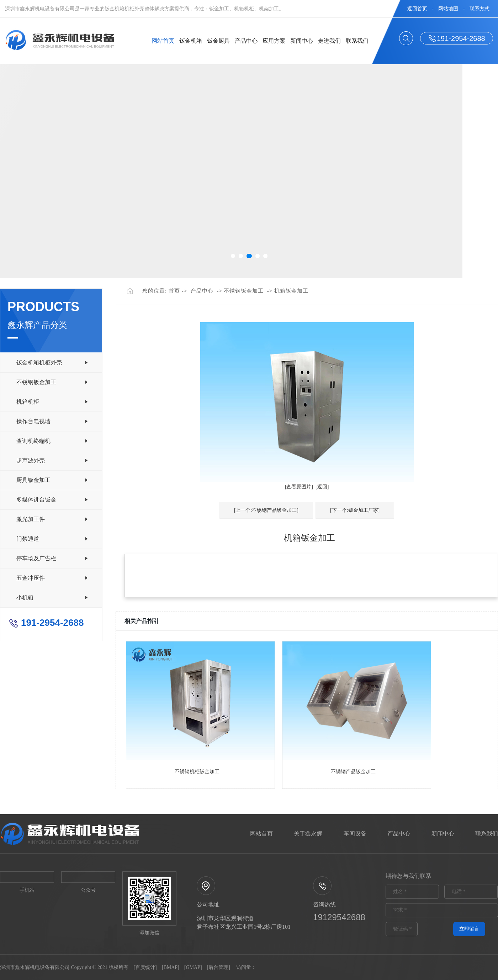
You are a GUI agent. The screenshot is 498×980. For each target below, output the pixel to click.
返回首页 (417, 9)
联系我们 (357, 41)
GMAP (193, 967)
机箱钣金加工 (291, 291)
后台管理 (218, 967)
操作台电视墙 (33, 421)
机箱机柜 (28, 402)
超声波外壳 (31, 460)
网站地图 (448, 9)
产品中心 (246, 41)
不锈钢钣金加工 (36, 382)
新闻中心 (302, 41)
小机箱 (25, 598)
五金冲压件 (31, 578)
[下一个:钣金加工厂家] (355, 510)
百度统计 (145, 967)
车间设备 (355, 834)
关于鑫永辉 (308, 834)
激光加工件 (31, 519)
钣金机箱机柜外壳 (39, 363)
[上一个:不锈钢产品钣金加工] (266, 510)
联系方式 (480, 9)
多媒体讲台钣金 (36, 500)
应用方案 (274, 41)
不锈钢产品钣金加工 (353, 772)
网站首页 (163, 41)
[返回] (322, 487)
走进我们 (329, 41)
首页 (174, 291)
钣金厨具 (218, 41)
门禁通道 (28, 539)
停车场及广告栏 (36, 558)
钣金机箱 (191, 41)
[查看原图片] (299, 487)
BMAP (170, 967)
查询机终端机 (33, 441)
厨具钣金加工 (33, 480)
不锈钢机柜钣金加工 (197, 772)
